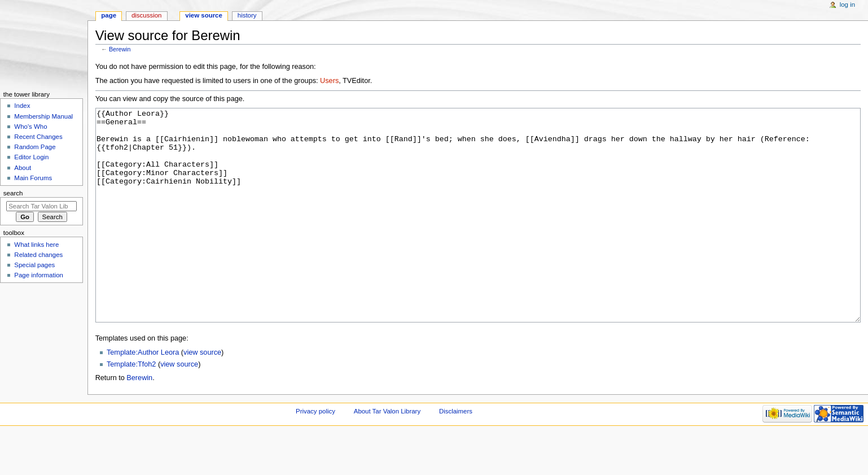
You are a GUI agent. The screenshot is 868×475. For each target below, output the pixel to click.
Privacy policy (315, 454)
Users (329, 81)
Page (109, 15)
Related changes (38, 255)
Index (22, 106)
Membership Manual (43, 116)
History (247, 15)
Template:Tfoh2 (131, 407)
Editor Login (31, 157)
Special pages (34, 265)
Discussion (146, 15)
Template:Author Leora (143, 395)
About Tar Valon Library (387, 454)
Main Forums (33, 178)
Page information (39, 275)
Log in (847, 5)
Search (13, 193)
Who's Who (30, 127)
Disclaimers (456, 454)
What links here (36, 245)
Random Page (35, 147)
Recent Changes (38, 137)
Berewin (120, 49)
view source (202, 395)
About (23, 168)
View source (204, 15)
